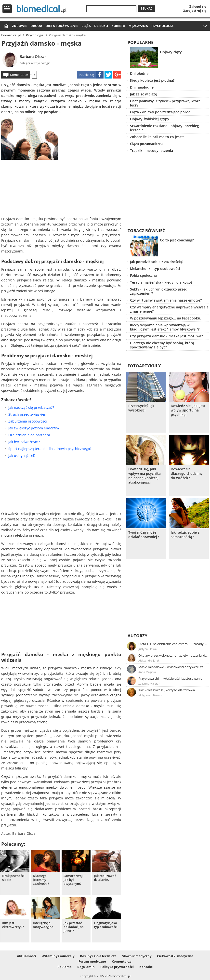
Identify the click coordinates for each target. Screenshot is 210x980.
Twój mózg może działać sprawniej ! (144, 535)
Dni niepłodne (142, 87)
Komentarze (19, 75)
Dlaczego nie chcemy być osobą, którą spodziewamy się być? (162, 345)
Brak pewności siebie (13, 878)
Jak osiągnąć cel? (22, 456)
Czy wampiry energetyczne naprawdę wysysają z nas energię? (169, 309)
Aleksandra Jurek (149, 660)
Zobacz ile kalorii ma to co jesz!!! (157, 137)
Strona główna (5, 26)
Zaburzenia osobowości (28, 421)
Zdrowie (20, 26)
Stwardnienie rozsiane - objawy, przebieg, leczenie (165, 128)
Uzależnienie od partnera (29, 435)
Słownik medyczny (137, 956)
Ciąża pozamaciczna (147, 144)
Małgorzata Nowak (150, 695)
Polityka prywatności (117, 967)
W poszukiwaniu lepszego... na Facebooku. (166, 318)
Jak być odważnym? (24, 442)
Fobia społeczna (143, 275)
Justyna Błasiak (148, 649)
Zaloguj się (198, 6)
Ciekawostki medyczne (175, 956)
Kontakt (146, 967)
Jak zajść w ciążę (144, 94)
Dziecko (101, 26)
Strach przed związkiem (28, 414)
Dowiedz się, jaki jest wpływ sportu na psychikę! (188, 410)
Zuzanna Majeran (149, 683)
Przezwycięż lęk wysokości (141, 408)
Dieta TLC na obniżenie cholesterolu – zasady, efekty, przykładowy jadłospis (173, 644)
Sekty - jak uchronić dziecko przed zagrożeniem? (159, 291)
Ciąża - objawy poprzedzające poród (160, 112)
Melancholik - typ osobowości (155, 269)
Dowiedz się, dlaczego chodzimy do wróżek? (187, 474)
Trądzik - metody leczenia (151, 151)
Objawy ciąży (171, 52)
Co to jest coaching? (177, 240)
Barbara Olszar (33, 56)
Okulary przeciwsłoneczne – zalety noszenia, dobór (173, 655)
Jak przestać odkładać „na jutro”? (74, 927)
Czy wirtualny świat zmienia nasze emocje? (166, 300)
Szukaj (146, 9)
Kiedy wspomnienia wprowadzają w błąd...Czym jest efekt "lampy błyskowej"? (165, 327)
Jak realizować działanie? (105, 878)
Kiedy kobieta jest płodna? (152, 80)
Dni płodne (139, 73)
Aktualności (26, 956)
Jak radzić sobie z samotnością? (185, 535)
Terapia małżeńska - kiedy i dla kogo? (161, 282)
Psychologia (162, 26)
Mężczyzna (138, 26)
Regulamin (86, 967)
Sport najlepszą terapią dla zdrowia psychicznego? (50, 449)
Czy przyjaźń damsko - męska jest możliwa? (166, 336)
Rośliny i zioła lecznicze (98, 956)
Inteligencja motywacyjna (43, 925)
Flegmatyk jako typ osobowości (106, 925)
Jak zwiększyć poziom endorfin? (34, 428)
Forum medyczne (92, 961)
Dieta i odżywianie (62, 26)
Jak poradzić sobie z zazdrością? (157, 262)
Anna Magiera (147, 672)
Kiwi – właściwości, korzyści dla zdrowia (167, 690)
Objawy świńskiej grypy (150, 119)
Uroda (36, 26)
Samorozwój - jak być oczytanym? (74, 880)
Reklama (65, 967)
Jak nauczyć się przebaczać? (31, 407)
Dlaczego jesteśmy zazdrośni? (41, 880)
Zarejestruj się (195, 11)
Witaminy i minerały (58, 956)
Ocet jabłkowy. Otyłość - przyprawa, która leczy (165, 103)
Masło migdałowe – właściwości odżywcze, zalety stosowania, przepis (173, 667)
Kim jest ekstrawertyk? (13, 925)
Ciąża (86, 26)
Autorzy (138, 636)
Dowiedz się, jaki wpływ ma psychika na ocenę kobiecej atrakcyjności (144, 476)
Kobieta (118, 26)
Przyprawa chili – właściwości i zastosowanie (170, 678)
